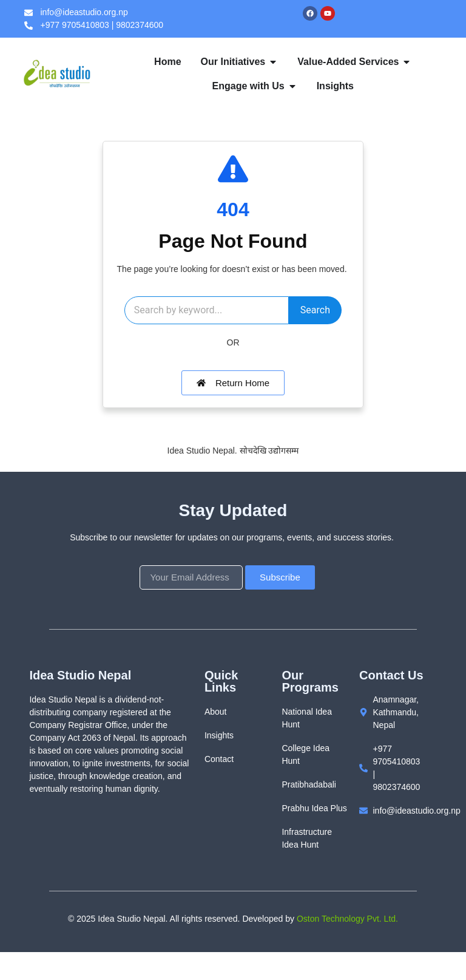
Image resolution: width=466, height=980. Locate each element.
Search (231, 338)
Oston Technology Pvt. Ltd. (347, 947)
